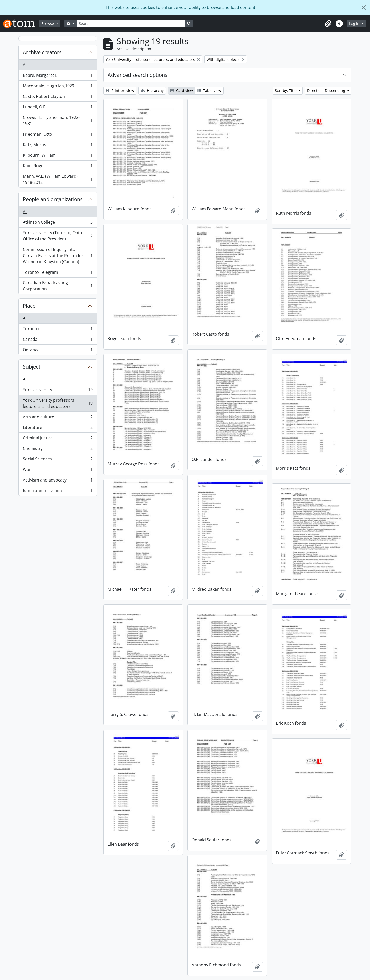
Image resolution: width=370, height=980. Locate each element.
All (25, 65)
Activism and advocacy (58, 481)
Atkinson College (58, 223)
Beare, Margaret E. (58, 76)
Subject (32, 367)
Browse (48, 23)
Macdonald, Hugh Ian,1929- (58, 87)
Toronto (58, 330)
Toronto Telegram (58, 273)
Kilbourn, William (58, 156)
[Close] (364, 7)
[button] (328, 24)
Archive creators (42, 52)
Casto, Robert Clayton (58, 97)
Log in (355, 23)
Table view (209, 91)
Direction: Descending (327, 91)
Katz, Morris (58, 146)
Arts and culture (58, 418)
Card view (182, 91)
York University (58, 391)
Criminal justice (58, 439)
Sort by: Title (286, 91)
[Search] (131, 23)
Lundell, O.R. (58, 108)
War (58, 471)
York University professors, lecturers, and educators (58, 403)
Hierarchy (152, 91)
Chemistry (58, 450)
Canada (58, 340)
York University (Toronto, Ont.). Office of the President (58, 236)
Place (29, 306)
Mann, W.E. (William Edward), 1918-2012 (58, 179)
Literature (58, 428)
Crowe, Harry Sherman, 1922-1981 (58, 120)
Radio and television (58, 492)
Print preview (120, 91)
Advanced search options (138, 75)
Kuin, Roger (58, 167)
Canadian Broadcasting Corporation (58, 286)
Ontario (58, 351)
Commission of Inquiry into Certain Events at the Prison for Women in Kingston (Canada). (58, 256)
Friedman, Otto (58, 135)
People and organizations (53, 199)
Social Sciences (58, 460)
